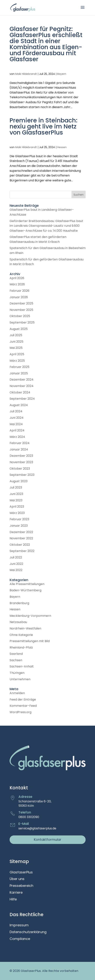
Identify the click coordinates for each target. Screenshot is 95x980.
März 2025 (17, 361)
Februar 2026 (19, 291)
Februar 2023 (19, 519)
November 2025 (21, 310)
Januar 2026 (19, 297)
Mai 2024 (16, 424)
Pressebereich (21, 886)
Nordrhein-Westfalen (25, 628)
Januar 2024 (19, 449)
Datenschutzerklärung (28, 932)
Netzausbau (18, 622)
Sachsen (16, 660)
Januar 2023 (19, 526)
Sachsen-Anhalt (22, 666)
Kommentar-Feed (23, 706)
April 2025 (17, 354)
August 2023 (19, 481)
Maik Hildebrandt (26, 74)
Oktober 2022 (20, 545)
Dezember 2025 (21, 303)
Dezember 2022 (21, 532)
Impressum (19, 925)
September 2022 (22, 551)
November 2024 (22, 386)
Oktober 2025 (20, 316)
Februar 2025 (19, 367)
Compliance (20, 939)
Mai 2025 (16, 348)
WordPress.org (21, 712)
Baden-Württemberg (25, 590)
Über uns (17, 879)
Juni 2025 (16, 342)
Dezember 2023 (21, 456)
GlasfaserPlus (21, 872)
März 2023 (17, 513)
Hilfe (13, 899)
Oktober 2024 (20, 392)
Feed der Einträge (23, 699)
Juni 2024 (17, 418)
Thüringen (17, 673)
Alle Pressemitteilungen (27, 584)
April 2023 (17, 507)
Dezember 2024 (22, 380)
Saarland (16, 654)
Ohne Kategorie (21, 635)
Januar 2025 (19, 373)
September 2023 (22, 475)
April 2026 (17, 278)
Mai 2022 (16, 570)
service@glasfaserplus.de (37, 828)
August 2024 (19, 405)
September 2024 (22, 399)
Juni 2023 (16, 494)
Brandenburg (19, 603)
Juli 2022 (16, 557)
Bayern (62, 74)
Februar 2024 (20, 443)
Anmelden (17, 693)
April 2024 (17, 430)
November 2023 (21, 462)
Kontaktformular (48, 840)
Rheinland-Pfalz (21, 648)
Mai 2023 (16, 500)
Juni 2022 (16, 564)
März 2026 (17, 284)
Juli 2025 (16, 335)
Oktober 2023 (20, 469)
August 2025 (19, 329)
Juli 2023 (16, 487)
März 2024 (17, 437)
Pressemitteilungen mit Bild (30, 641)
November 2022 (21, 538)
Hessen (62, 147)
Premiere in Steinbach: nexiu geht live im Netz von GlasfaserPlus (44, 126)
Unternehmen (20, 679)
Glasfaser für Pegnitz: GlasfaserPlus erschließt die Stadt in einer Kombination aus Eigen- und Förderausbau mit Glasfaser (46, 44)
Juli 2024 (16, 411)
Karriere (16, 893)
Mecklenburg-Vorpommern (30, 616)
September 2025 (22, 322)
